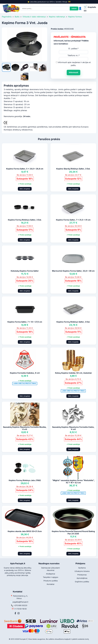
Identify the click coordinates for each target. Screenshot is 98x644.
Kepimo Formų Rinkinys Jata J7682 (25, 480)
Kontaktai (51, 584)
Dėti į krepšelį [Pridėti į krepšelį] (25, 189)
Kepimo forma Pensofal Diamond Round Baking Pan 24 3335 (73, 532)
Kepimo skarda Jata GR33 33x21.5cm (25, 531)
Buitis (17, 17)
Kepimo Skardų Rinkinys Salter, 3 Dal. (73, 169)
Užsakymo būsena (82, 571)
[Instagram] (19, 613)
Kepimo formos (75, 17)
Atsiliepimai (51, 574)
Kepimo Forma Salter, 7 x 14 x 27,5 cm (25, 322)
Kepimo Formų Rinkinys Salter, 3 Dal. (25, 220)
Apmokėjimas (82, 578)
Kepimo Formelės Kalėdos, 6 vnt (25, 373)
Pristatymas (82, 575)
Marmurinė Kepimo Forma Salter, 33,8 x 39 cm (73, 271)
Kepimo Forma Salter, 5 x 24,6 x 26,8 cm (25, 169)
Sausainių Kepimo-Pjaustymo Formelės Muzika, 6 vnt (25, 428)
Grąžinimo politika (82, 582)
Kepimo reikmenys (57, 17)
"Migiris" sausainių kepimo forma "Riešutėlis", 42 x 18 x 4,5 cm (73, 481)
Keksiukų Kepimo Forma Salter (25, 271)
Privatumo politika (51, 581)
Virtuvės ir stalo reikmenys (34, 17)
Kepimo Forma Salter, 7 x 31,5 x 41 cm (73, 220)
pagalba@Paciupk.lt (20, 602)
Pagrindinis (7, 17)
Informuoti (73, 72)
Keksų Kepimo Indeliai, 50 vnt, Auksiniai (73, 373)
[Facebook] (15, 613)
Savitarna (82, 568)
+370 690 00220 (20, 605)
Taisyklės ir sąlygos (51, 577)
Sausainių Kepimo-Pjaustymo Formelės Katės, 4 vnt (73, 428)
